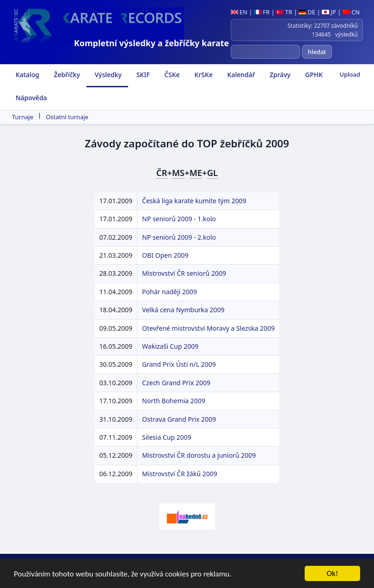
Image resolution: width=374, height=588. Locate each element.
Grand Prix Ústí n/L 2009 (179, 364)
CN (351, 12)
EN (239, 12)
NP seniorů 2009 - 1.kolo (179, 219)
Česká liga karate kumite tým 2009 (194, 201)
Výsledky (107, 75)
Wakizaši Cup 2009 (170, 346)
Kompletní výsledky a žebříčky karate (151, 43)
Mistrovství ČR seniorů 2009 (184, 273)
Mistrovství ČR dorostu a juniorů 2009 (199, 455)
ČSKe (171, 75)
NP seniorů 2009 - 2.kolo (179, 237)
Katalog (27, 75)
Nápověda (31, 98)
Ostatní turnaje (67, 117)
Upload (350, 74)
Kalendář (240, 75)
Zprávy (279, 75)
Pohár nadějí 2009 (169, 292)
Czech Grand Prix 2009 (176, 383)
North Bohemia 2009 (174, 401)
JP (329, 12)
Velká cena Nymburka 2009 (183, 310)
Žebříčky (66, 75)
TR (284, 12)
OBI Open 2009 (165, 255)
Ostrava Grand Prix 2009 (179, 419)
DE (307, 12)
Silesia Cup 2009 (166, 437)
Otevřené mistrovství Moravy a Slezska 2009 (208, 328)
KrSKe (203, 75)
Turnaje (23, 117)
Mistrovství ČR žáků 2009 (179, 474)
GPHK (313, 75)
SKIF (142, 75)
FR (262, 12)
